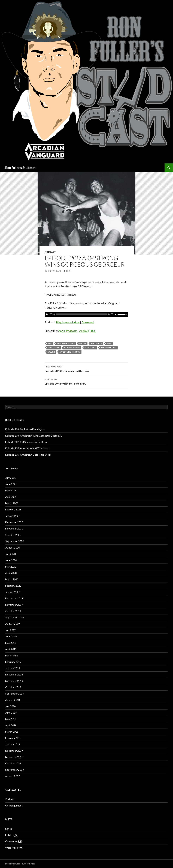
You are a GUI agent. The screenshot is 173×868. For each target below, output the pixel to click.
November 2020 (14, 529)
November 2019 (14, 605)
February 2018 (13, 738)
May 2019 (11, 643)
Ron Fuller (54, 348)
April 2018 (11, 725)
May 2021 (11, 490)
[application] (87, 314)
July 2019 (10, 630)
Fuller (83, 343)
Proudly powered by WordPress (20, 864)
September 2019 (15, 617)
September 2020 (15, 541)
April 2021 (11, 497)
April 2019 (11, 649)
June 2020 (11, 560)
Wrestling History (70, 352)
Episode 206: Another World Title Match (28, 448)
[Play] (47, 314)
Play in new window (68, 322)
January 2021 (13, 516)
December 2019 (14, 598)
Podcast (50, 252)
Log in (9, 829)
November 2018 (14, 681)
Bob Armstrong (66, 343)
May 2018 (11, 719)
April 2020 (11, 573)
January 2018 (13, 744)
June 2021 (11, 484)
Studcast (90, 348)
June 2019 (11, 636)
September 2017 (15, 770)
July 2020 (10, 554)
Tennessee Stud (109, 348)
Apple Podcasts (68, 331)
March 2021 (12, 503)
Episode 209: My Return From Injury (87, 381)
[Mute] (116, 314)
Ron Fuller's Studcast (20, 168)
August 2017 (13, 776)
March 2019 (12, 655)
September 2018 (15, 694)
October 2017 (13, 763)
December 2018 (14, 674)
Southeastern (72, 348)
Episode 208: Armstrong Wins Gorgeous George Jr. (34, 436)
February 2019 (13, 662)
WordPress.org (14, 848)
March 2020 (12, 579)
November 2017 (14, 757)
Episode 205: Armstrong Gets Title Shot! (28, 455)
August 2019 (13, 624)
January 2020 (13, 592)
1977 (50, 343)
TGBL (69, 271)
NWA (109, 343)
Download (88, 322)
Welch (51, 352)
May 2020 (11, 567)
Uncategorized (13, 805)
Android (84, 331)
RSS (93, 331)
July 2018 (10, 706)
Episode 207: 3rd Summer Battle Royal (87, 368)
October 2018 (13, 687)
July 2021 (10, 478)
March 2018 (12, 732)
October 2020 (13, 535)
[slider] (81, 314)
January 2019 (13, 668)
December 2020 (14, 522)
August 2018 (13, 700)
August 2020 (13, 548)
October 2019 (13, 611)
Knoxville (97, 343)
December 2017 (14, 751)
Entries (12, 835)
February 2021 (13, 509)
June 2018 (11, 713)
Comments (14, 841)
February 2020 (13, 586)
